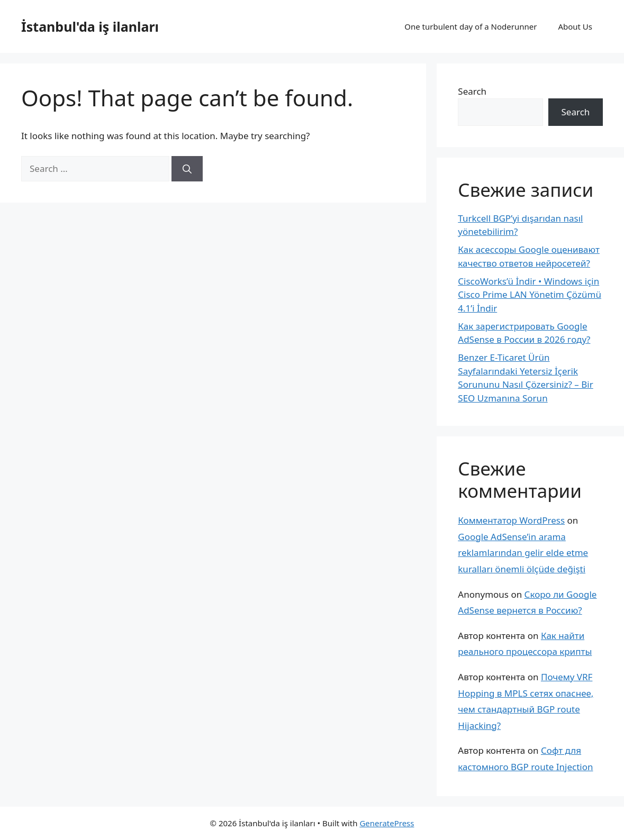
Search (472, 91)
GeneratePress (387, 823)
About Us (575, 26)
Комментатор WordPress (511, 520)
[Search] (187, 169)
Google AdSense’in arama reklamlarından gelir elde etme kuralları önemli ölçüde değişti (523, 553)
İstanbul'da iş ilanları (90, 26)
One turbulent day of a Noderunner (471, 26)
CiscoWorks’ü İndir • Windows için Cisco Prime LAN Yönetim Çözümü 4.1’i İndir (530, 295)
